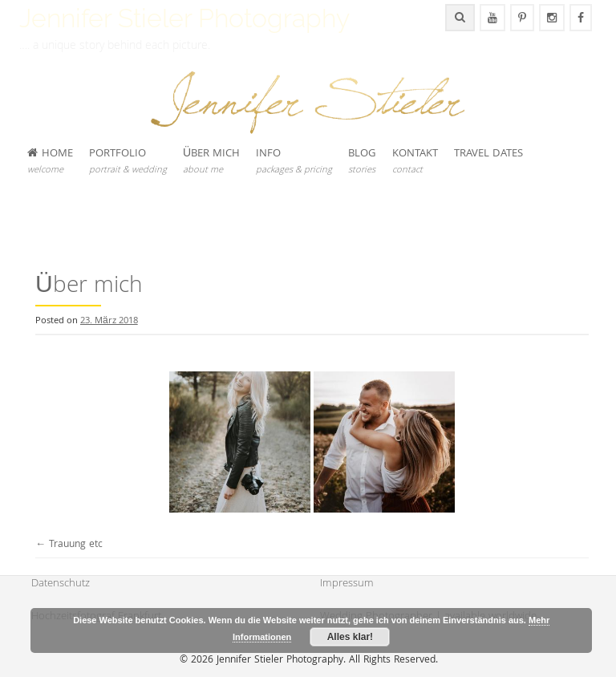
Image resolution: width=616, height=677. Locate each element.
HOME (50, 162)
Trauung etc (69, 545)
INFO (294, 162)
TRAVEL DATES (488, 154)
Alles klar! (350, 637)
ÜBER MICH (211, 162)
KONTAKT (415, 162)
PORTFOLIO (128, 162)
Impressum (347, 584)
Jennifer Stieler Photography (184, 18)
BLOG (362, 162)
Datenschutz (61, 584)
